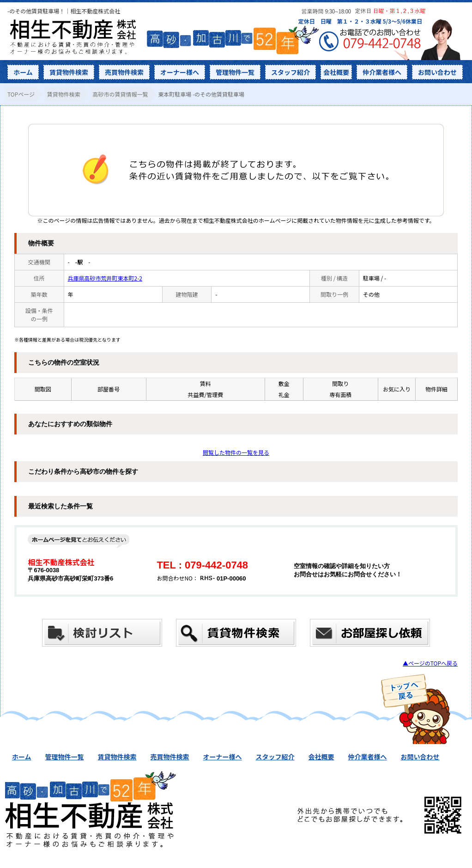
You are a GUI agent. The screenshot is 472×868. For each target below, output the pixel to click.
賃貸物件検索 (69, 72)
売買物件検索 (124, 72)
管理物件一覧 (235, 72)
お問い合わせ (437, 72)
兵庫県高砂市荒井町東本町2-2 (105, 278)
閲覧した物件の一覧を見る (236, 452)
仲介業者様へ (382, 72)
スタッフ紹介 (290, 72)
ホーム (23, 72)
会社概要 (336, 72)
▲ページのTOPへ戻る (430, 663)
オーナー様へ (180, 72)
